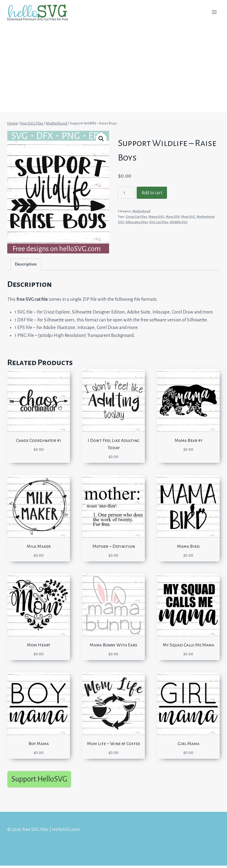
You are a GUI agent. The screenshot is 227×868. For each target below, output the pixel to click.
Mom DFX (173, 217)
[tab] (26, 264)
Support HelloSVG (39, 779)
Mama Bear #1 (189, 440)
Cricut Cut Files (136, 217)
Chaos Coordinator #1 (39, 440)
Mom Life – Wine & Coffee (114, 744)
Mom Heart (39, 645)
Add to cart (152, 193)
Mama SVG (156, 217)
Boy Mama (39, 744)
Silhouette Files (137, 222)
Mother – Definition (114, 546)
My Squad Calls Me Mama (189, 645)
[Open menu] (214, 12)
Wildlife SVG (179, 222)
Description (26, 264)
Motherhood (141, 211)
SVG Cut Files (159, 222)
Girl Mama (189, 744)
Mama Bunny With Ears (114, 645)
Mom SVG (188, 217)
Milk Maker (39, 546)
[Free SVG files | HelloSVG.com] (40, 12)
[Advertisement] (114, 70)
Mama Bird (188, 546)
